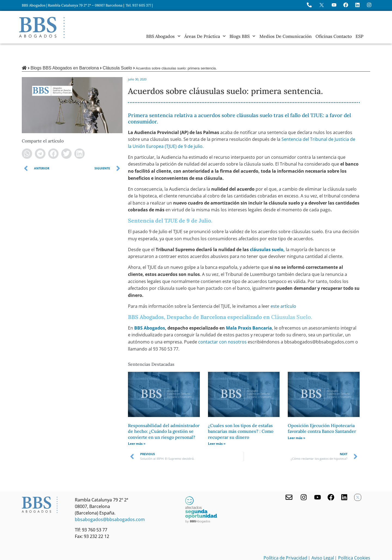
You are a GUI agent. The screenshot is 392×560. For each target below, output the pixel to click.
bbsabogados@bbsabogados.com (110, 501)
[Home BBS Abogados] (42, 27)
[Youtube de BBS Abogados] (318, 479)
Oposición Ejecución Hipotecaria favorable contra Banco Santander (322, 410)
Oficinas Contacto (334, 36)
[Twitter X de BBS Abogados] (358, 479)
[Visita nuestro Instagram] (304, 479)
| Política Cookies (352, 539)
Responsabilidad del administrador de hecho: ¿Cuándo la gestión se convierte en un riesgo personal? (164, 413)
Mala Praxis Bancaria (249, 309)
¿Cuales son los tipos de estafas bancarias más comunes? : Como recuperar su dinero (241, 413)
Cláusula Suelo (117, 49)
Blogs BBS (242, 36)
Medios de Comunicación (286, 36)
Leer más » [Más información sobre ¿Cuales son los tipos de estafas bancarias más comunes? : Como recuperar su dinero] (217, 425)
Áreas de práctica (205, 36)
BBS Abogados (163, 36)
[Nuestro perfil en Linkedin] (344, 479)
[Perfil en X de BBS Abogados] (322, 5)
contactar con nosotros (223, 323)
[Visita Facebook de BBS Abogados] (346, 5)
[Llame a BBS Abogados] (309, 5)
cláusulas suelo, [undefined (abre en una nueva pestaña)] (267, 231)
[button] (27, 135)
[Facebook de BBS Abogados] (331, 479)
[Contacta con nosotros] (289, 479)
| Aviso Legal (321, 539)
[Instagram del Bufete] (369, 5)
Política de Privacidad (285, 539)
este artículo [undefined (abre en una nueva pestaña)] (283, 288)
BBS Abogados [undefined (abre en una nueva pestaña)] (150, 309)
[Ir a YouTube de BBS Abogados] (334, 5)
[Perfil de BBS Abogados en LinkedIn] (357, 5)
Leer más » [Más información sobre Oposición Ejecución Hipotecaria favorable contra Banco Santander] (296, 419)
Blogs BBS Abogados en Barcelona (65, 49)
